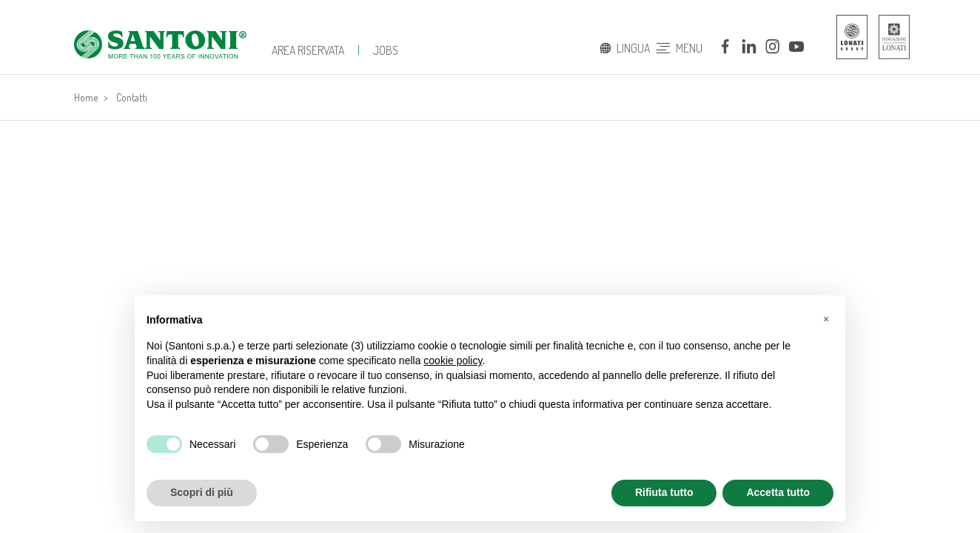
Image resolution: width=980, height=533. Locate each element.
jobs (386, 50)
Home (86, 97)
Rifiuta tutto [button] (664, 492)
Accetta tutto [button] (778, 492)
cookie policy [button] (453, 361)
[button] (826, 319)
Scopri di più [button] (202, 492)
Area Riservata (308, 50)
